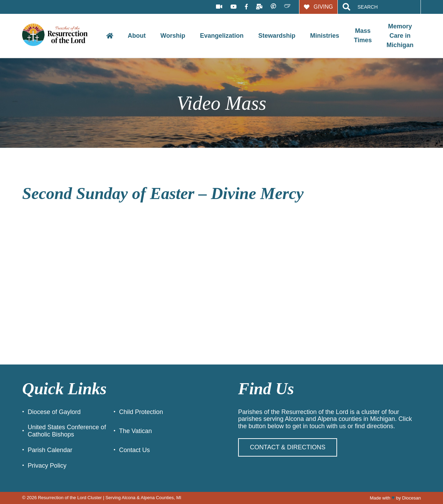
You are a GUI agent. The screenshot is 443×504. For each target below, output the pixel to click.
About (137, 36)
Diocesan (412, 498)
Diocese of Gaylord (54, 412)
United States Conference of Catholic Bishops (67, 431)
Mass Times (363, 35)
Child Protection (141, 412)
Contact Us (134, 450)
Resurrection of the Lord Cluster (70, 498)
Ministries (325, 36)
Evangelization (222, 36)
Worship (173, 36)
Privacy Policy (47, 466)
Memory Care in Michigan (400, 36)
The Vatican (135, 431)
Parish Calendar (50, 450)
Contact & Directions (288, 447)
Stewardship (277, 36)
